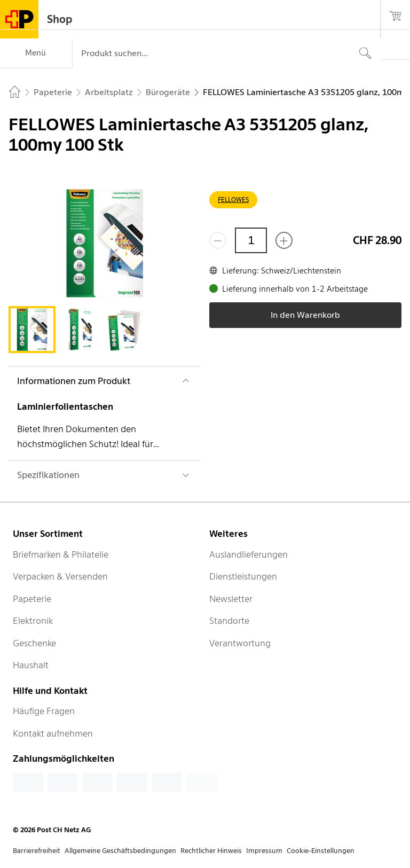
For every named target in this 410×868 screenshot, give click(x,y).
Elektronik (33, 621)
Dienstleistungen (243, 576)
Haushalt (31, 665)
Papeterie (32, 599)
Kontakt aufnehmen (53, 733)
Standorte (229, 621)
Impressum (264, 851)
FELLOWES (233, 200)
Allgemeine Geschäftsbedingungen (120, 851)
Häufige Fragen (44, 711)
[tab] (32, 330)
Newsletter (231, 599)
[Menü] (36, 53)
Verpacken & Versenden (60, 576)
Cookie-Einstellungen (321, 851)
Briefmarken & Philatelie (61, 554)
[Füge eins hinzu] (284, 240)
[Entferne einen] (218, 240)
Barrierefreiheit (37, 851)
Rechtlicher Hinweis (211, 851)
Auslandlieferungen (249, 554)
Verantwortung (240, 643)
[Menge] (251, 240)
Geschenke (34, 643)
